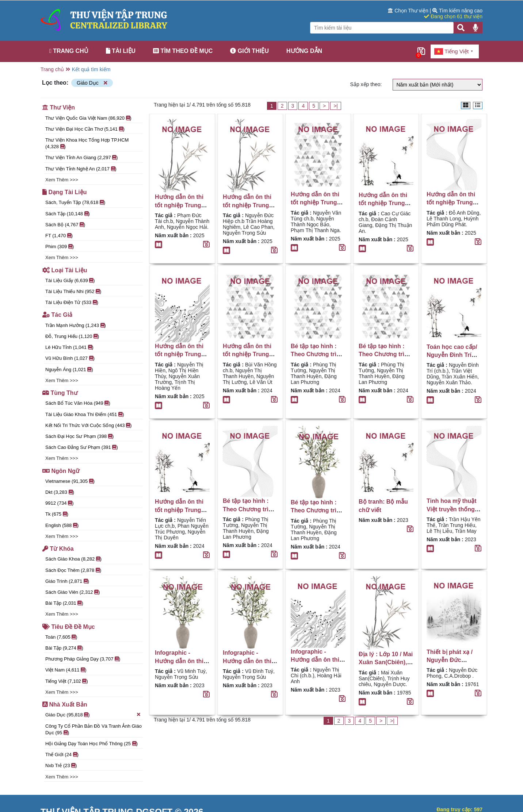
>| (336, 106)
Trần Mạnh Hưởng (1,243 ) (76, 325)
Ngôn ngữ (61, 471)
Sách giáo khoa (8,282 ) (73, 559)
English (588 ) (62, 525)
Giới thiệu (249, 51)
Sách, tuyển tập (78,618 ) (75, 202)
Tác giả (57, 315)
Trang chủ (69, 51)
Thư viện (59, 107)
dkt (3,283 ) (60, 492)
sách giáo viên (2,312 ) (73, 592)
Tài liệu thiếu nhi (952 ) (73, 291)
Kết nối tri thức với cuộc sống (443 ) (89, 425)
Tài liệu (121, 51)
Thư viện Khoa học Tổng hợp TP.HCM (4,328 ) (87, 143)
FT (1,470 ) (59, 236)
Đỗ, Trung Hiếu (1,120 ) (72, 336)
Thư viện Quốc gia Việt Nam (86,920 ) (88, 118)
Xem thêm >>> (62, 180)
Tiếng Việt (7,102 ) (67, 681)
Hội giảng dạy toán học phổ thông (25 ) (91, 744)
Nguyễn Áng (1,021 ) (69, 370)
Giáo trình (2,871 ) (67, 581)
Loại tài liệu (65, 270)
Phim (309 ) (60, 247)
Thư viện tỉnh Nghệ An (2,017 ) (81, 169)
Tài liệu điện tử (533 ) (72, 302)
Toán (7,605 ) (61, 637)
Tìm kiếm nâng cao (457, 11)
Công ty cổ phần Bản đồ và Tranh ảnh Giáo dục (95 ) (93, 729)
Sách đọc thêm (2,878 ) (73, 570)
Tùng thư (60, 393)
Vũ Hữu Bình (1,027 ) (70, 358)
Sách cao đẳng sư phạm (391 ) (82, 447)
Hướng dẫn (304, 51)
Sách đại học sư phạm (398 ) (79, 436)
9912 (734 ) (60, 503)
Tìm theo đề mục (183, 51)
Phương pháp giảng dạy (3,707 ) (83, 659)
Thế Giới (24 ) (62, 755)
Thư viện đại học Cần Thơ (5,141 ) (85, 129)
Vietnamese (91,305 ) (70, 481)
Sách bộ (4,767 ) (65, 225)
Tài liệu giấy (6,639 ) (70, 280)
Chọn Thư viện (409, 11)
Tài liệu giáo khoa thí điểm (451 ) (85, 414)
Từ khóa (58, 549)
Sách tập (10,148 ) (68, 214)
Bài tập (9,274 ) (64, 648)
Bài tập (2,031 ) (64, 603)
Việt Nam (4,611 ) (66, 670)
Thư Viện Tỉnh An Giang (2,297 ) (82, 157)
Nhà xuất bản (65, 705)
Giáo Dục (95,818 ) (93, 715)
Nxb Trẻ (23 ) (61, 765)
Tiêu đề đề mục (69, 627)
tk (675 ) (57, 514)
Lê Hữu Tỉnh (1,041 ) (69, 347)
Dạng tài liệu (65, 192)
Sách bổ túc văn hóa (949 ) (78, 403)
